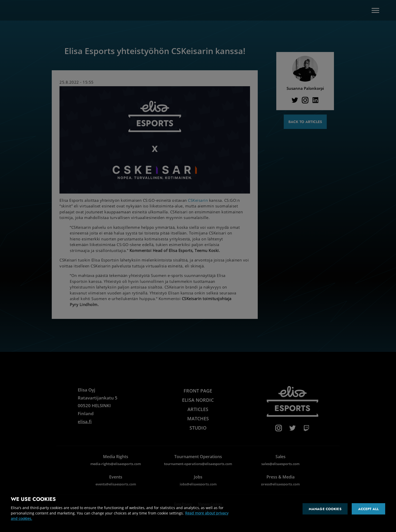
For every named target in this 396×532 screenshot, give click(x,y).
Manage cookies (325, 509)
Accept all (368, 509)
